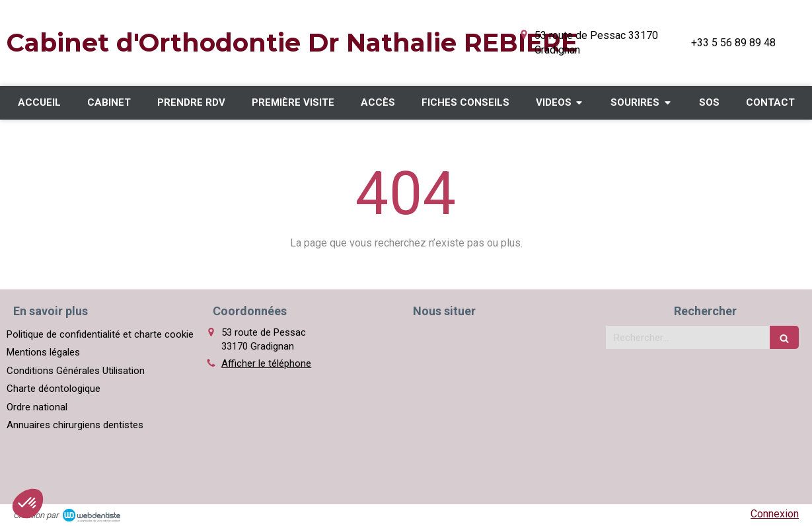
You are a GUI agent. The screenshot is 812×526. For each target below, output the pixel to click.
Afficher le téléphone (266, 363)
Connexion (775, 514)
